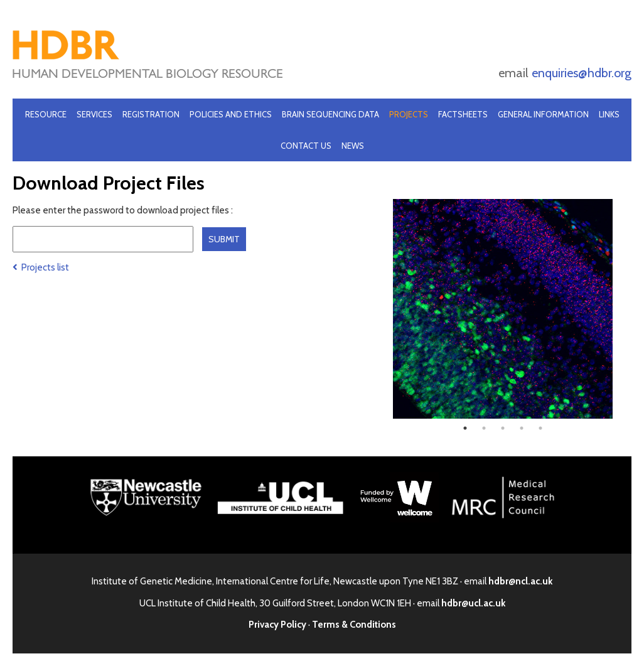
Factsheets (463, 114)
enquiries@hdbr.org (582, 73)
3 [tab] (503, 428)
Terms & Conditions (354, 625)
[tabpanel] (503, 309)
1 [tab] (465, 428)
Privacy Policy (277, 625)
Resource (46, 114)
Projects (409, 114)
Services (94, 114)
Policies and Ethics (231, 114)
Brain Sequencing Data (330, 114)
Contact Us (306, 146)
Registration (151, 114)
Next (622, 309)
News (353, 146)
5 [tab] (540, 428)
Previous (384, 309)
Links (609, 114)
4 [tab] (522, 428)
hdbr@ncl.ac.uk (520, 581)
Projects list (41, 267)
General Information (543, 114)
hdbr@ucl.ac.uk (473, 603)
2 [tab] (484, 428)
